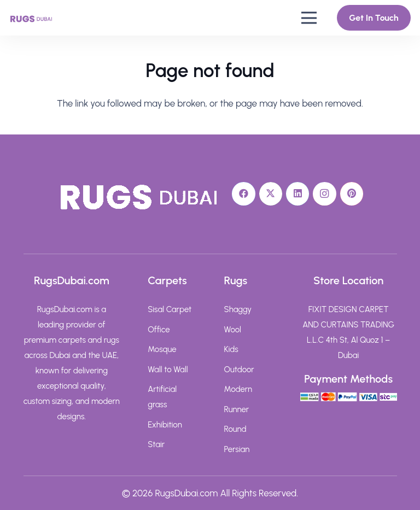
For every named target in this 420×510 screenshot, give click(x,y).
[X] (271, 194)
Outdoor (239, 370)
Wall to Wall (168, 370)
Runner (237, 409)
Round (235, 429)
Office (159, 330)
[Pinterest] (352, 194)
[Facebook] (244, 194)
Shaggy (238, 309)
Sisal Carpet (170, 309)
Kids (231, 349)
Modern (238, 389)
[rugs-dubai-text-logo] (31, 18)
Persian (237, 449)
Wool (233, 330)
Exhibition (165, 425)
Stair (156, 444)
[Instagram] (325, 194)
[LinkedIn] (298, 194)
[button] (309, 18)
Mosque (162, 349)
